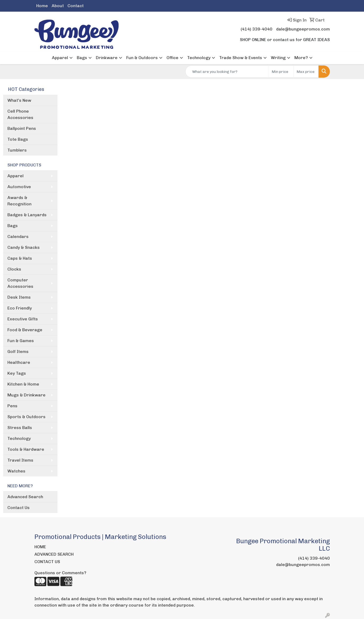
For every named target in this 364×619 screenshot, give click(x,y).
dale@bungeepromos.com (303, 29)
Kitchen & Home (23, 384)
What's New (19, 100)
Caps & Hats (20, 258)
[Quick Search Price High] (306, 72)
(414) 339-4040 (257, 29)
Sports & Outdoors (26, 417)
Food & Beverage (25, 330)
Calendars (18, 236)
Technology (199, 58)
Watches (16, 471)
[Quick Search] (227, 72)
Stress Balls (20, 428)
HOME (40, 547)
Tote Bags (18, 139)
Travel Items (20, 460)
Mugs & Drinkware (26, 395)
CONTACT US (47, 562)
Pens (12, 406)
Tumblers (17, 150)
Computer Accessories (20, 283)
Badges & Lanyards (27, 215)
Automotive (19, 187)
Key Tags (17, 373)
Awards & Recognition (19, 201)
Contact (76, 6)
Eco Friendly (20, 308)
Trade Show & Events (241, 58)
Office (172, 58)
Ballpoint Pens (22, 128)
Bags (82, 58)
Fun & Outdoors (142, 58)
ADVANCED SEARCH (54, 554)
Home (42, 6)
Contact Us (19, 508)
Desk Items (19, 297)
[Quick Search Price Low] (281, 72)
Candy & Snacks (24, 247)
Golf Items (18, 351)
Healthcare (19, 362)
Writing (278, 58)
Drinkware (107, 58)
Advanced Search (25, 497)
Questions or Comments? (60, 573)
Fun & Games (21, 341)
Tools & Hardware (26, 449)
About (58, 6)
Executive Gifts (23, 319)
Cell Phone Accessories (20, 114)
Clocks (14, 269)
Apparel (60, 58)
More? (301, 58)
